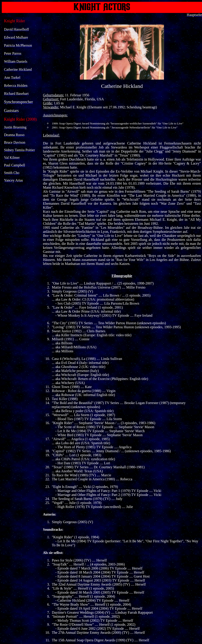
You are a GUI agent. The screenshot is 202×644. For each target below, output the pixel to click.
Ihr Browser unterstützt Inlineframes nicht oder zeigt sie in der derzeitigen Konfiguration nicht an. (22, 127)
